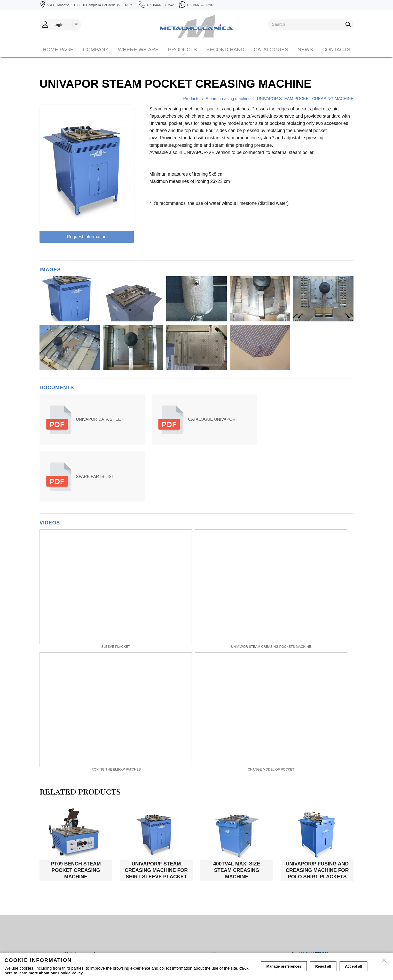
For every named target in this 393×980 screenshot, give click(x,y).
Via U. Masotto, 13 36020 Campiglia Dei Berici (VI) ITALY (97, 906)
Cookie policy (203, 949)
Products (182, 57)
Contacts (336, 57)
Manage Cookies (255, 949)
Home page (58, 57)
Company (96, 57)
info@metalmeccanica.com (305, 903)
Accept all (353, 966)
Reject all (323, 966)
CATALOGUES (271, 57)
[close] (385, 961)
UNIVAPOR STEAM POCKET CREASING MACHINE (305, 99)
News (305, 57)
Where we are (138, 57)
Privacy (227, 949)
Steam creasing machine (228, 99)
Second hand (225, 57)
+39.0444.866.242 (313, 895)
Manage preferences (284, 966)
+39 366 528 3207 (313, 899)
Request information (87, 237)
